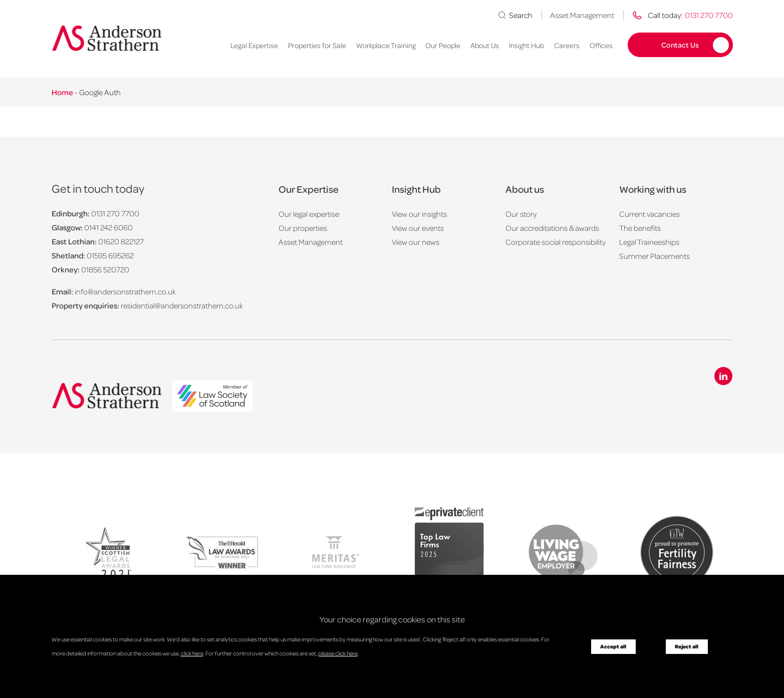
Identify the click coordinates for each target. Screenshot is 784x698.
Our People (443, 45)
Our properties (303, 228)
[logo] (212, 397)
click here (192, 653)
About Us (485, 45)
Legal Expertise (254, 45)
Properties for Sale (317, 45)
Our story (521, 214)
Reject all (687, 646)
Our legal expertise (309, 214)
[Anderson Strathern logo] (107, 38)
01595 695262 (110, 255)
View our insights (419, 214)
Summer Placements (655, 256)
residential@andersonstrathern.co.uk (182, 305)
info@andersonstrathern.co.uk (125, 291)
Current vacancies (649, 214)
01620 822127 (121, 241)
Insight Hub (527, 45)
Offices (601, 45)
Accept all (613, 646)
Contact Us (680, 45)
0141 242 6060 (108, 227)
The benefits (640, 228)
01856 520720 (105, 269)
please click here (338, 653)
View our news (416, 242)
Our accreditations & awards (552, 228)
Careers (567, 45)
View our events (418, 228)
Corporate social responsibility (556, 242)
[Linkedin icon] (723, 376)
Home (62, 92)
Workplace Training (386, 45)
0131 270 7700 (115, 213)
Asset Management (582, 15)
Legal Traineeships (649, 242)
